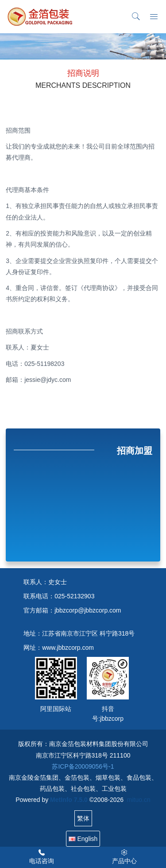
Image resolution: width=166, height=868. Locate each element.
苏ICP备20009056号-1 (83, 766)
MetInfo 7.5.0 (69, 800)
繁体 (83, 818)
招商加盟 (135, 451)
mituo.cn (139, 800)
